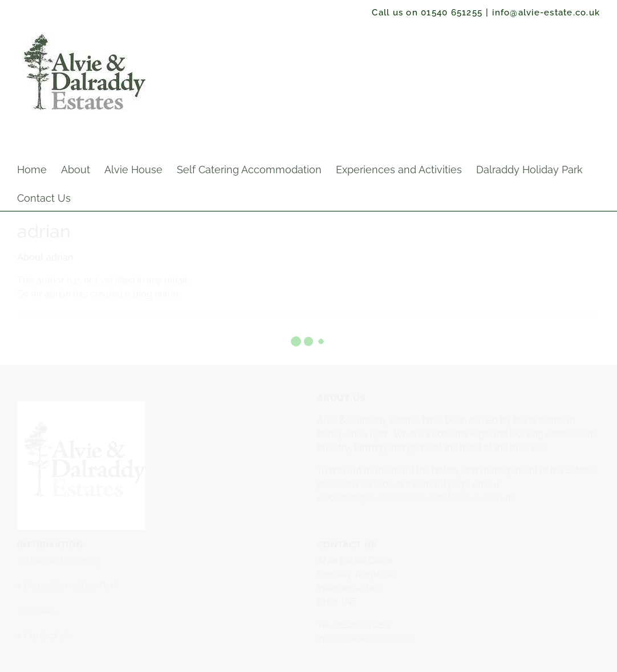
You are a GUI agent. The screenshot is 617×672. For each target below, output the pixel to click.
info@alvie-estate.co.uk (546, 13)
